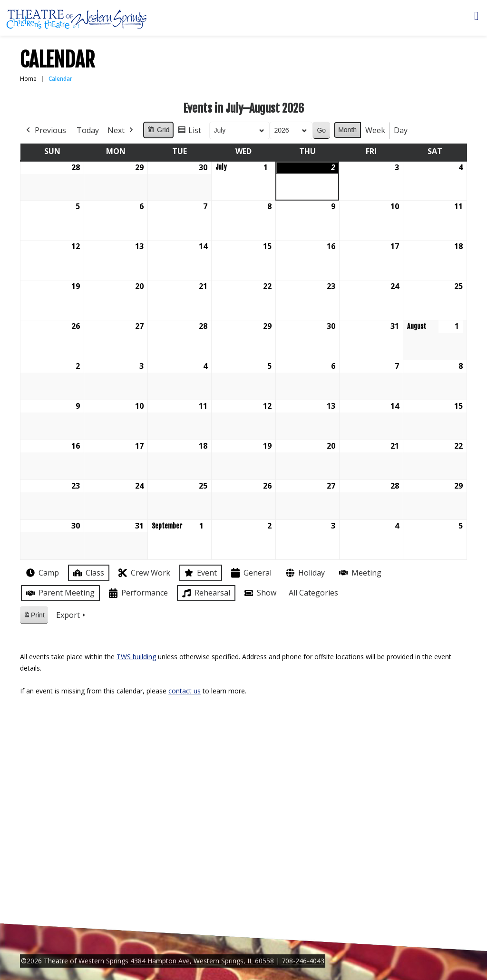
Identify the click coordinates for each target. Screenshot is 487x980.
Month (347, 130)
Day (401, 130)
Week (375, 130)
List (189, 132)
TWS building (136, 657)
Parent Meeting (59, 593)
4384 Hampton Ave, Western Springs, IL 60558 (202, 961)
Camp (42, 573)
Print (34, 617)
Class (88, 573)
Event (200, 573)
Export (72, 615)
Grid (158, 131)
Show (259, 593)
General (250, 573)
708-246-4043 (303, 961)
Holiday (304, 573)
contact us (185, 691)
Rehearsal (205, 593)
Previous (45, 131)
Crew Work (143, 573)
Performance (137, 593)
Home (28, 79)
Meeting (359, 573)
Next (121, 131)
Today (88, 130)
